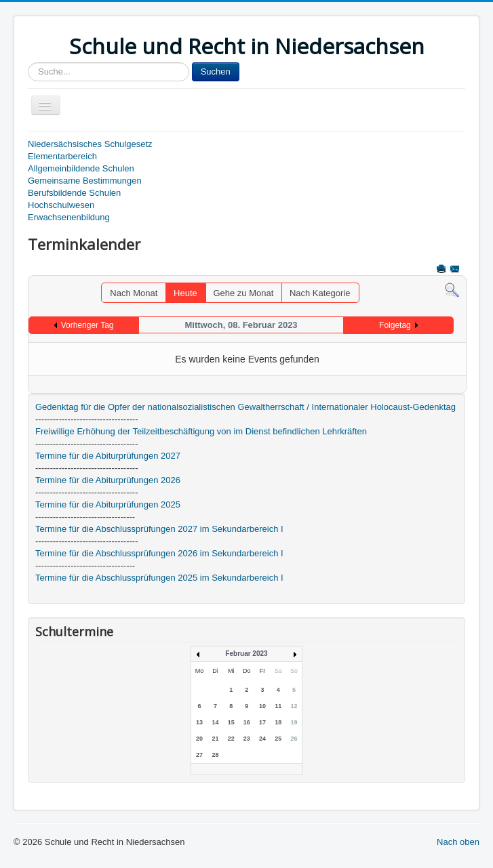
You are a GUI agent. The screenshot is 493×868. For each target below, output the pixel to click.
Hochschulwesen (61, 205)
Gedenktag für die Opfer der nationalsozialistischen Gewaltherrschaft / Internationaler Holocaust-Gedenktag (245, 407)
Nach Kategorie (320, 293)
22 (231, 739)
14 (216, 722)
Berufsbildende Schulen (74, 193)
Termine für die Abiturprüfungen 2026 (108, 480)
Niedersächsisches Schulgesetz (90, 144)
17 (262, 722)
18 (278, 722)
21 (216, 739)
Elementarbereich (62, 156)
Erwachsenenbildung (69, 217)
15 (231, 722)
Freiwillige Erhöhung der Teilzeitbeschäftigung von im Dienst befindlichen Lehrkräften (201, 431)
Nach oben (458, 842)
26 (294, 739)
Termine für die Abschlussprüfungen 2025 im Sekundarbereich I (159, 578)
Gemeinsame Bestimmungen (85, 181)
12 (294, 706)
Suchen (216, 71)
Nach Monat (134, 293)
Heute (185, 293)
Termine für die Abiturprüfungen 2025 (108, 504)
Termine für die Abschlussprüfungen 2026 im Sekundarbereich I (159, 553)
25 (278, 739)
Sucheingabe (28, 63)
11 (278, 706)
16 (247, 722)
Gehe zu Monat (243, 293)
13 (199, 722)
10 (262, 706)
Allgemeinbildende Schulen (81, 168)
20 (199, 739)
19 (294, 722)
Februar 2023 (246, 654)
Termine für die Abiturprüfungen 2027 (108, 456)
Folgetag (395, 325)
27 (199, 755)
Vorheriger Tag (87, 325)
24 (262, 739)
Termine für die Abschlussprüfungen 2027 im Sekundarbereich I (159, 529)
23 (247, 739)
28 (216, 755)
